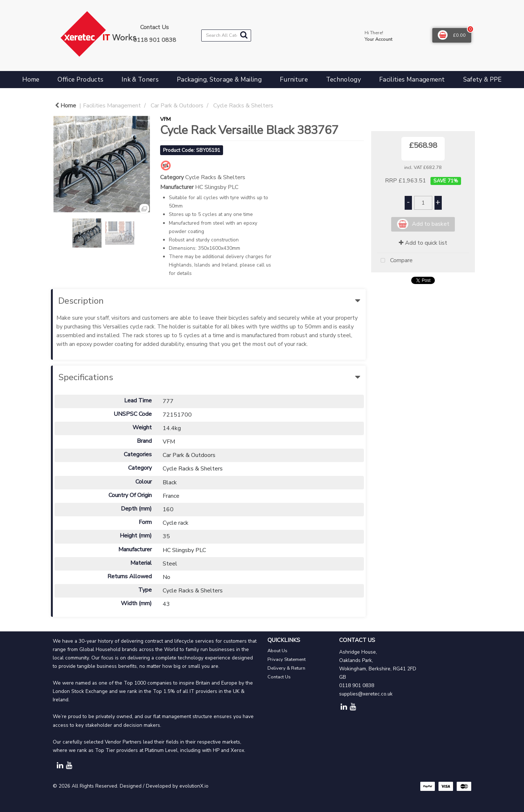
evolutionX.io (194, 786)
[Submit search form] (244, 35)
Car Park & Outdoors (177, 106)
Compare (395, 261)
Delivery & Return (286, 668)
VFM (165, 119)
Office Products (80, 80)
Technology (344, 80)
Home (31, 80)
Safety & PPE (483, 80)
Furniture (294, 80)
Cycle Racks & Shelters (243, 106)
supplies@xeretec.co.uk (366, 694)
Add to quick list (423, 243)
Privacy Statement (287, 659)
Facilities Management (412, 80)
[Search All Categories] (226, 36)
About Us (277, 651)
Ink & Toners (140, 80)
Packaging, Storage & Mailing (219, 80)
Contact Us (279, 677)
